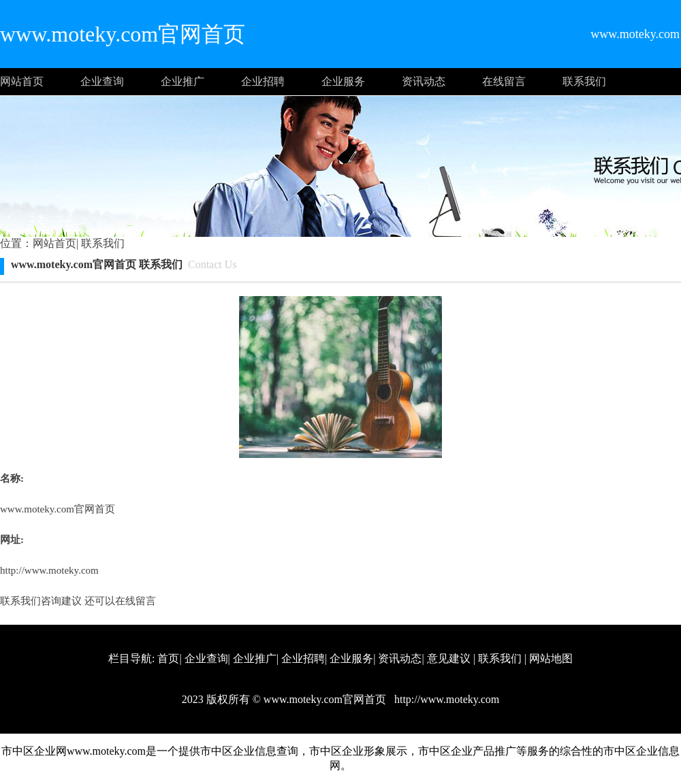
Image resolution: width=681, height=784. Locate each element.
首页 (168, 658)
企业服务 (343, 81)
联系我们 (584, 81)
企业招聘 (263, 81)
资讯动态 (424, 81)
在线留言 (504, 81)
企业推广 (183, 81)
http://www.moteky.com (49, 570)
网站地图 (551, 658)
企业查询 (102, 81)
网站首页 (22, 81)
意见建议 (449, 658)
